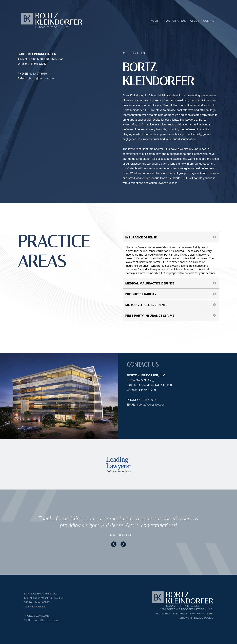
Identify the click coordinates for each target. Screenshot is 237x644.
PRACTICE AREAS (174, 21)
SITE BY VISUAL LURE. (200, 614)
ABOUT (195, 21)
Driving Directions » (35, 606)
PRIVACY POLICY (203, 618)
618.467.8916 (38, 74)
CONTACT (210, 21)
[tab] (171, 237)
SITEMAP (185, 618)
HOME (154, 21)
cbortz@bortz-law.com (42, 79)
